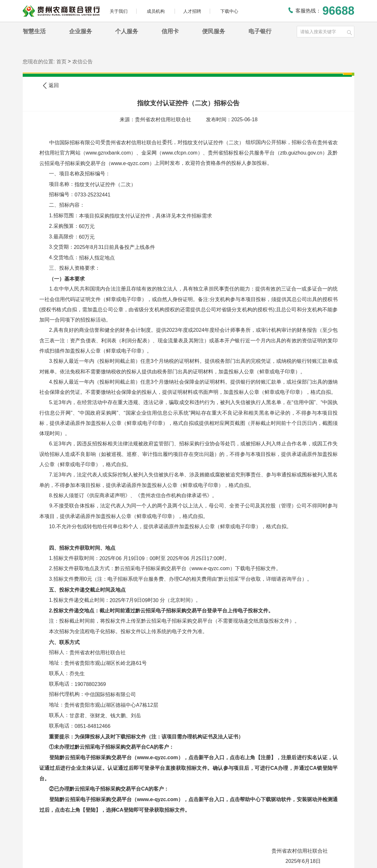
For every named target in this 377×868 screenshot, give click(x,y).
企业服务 (81, 31)
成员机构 (156, 11)
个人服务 (127, 31)
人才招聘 (192, 11)
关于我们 (119, 11)
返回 (51, 86)
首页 (61, 62)
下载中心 (229, 11)
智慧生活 (34, 31)
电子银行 (260, 31)
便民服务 (214, 31)
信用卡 (170, 31)
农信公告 (82, 62)
